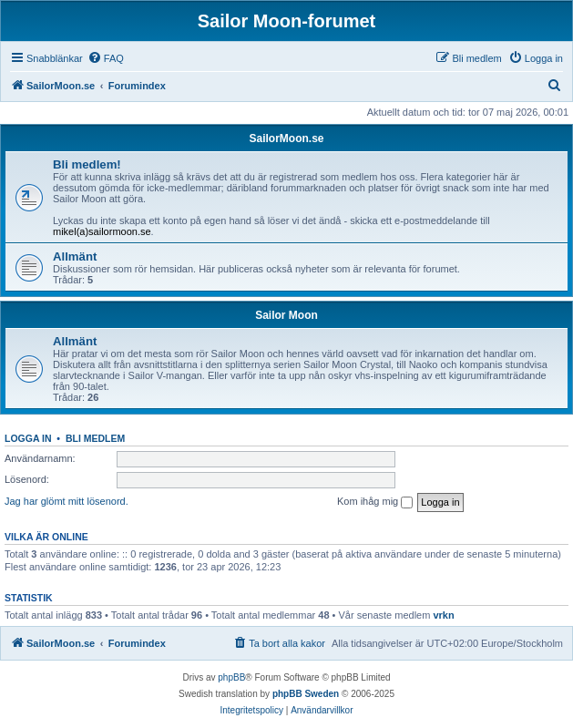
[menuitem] (106, 58)
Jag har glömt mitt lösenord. (67, 501)
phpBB (231, 677)
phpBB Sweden (306, 694)
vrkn (443, 615)
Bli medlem (95, 438)
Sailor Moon (286, 315)
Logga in (28, 438)
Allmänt (75, 256)
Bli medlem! (87, 164)
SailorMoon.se (286, 138)
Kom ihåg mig (375, 502)
